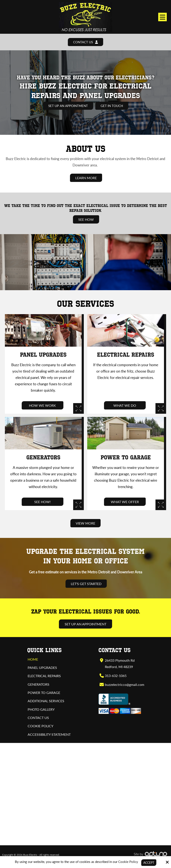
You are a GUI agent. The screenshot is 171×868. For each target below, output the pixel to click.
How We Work (43, 406)
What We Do (126, 406)
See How (86, 220)
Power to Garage (126, 458)
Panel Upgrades (43, 355)
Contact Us (85, 42)
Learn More (86, 178)
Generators (43, 458)
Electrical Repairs (126, 355)
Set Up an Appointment (67, 106)
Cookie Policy (128, 861)
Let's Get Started (86, 584)
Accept (149, 862)
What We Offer (126, 502)
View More (85, 523)
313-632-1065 (116, 676)
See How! (43, 502)
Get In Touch (113, 106)
